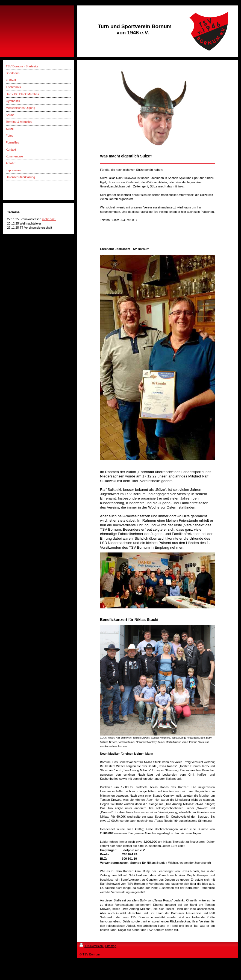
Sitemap (111, 946)
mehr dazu (49, 219)
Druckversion (92, 946)
